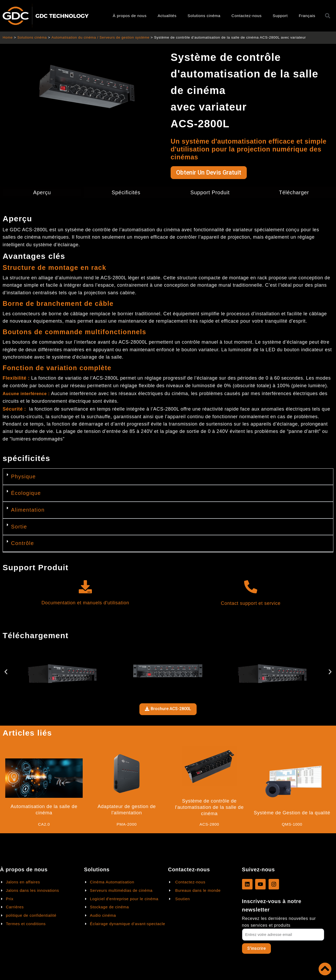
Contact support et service (251, 604)
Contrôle (23, 544)
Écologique (26, 494)
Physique (23, 477)
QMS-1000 (292, 825)
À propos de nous (130, 16)
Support (280, 16)
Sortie (19, 527)
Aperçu (42, 193)
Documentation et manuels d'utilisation (85, 603)
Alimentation (28, 510)
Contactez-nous (247, 16)
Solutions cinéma (204, 16)
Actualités (167, 16)
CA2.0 (44, 825)
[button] (168, 478)
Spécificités (126, 193)
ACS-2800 (209, 825)
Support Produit (210, 193)
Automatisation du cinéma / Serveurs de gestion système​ (102, 37)
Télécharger (294, 193)
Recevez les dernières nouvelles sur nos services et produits (279, 922)
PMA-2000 (127, 825)
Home (8, 37)
